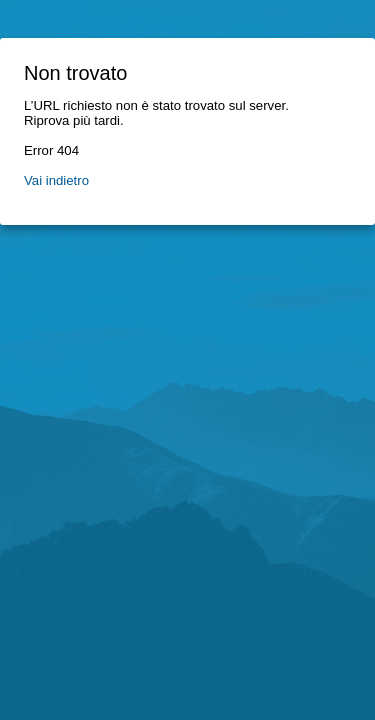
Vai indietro (56, 180)
